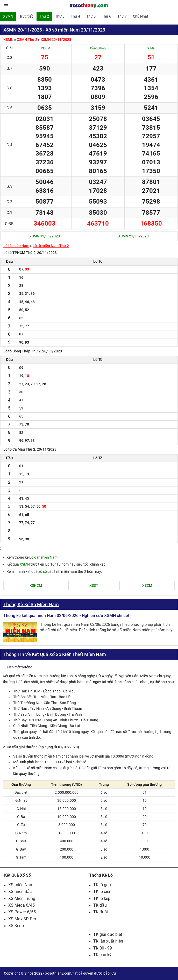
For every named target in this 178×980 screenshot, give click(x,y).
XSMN (8, 16)
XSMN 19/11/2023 (45, 236)
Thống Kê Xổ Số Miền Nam (31, 604)
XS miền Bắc (20, 892)
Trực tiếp (26, 16)
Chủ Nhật (141, 16)
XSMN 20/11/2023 (56, 40)
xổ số (43, 572)
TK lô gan (102, 885)
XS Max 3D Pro (22, 919)
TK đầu (100, 905)
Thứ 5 (91, 16)
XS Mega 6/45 (22, 905)
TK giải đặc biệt (108, 934)
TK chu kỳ (102, 955)
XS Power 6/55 (22, 912)
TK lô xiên (102, 892)
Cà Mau (151, 48)
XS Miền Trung (22, 898)
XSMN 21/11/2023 (133, 236)
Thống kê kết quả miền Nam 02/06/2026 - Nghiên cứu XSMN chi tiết (66, 616)
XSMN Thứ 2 (27, 40)
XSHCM (36, 585)
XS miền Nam (21, 885)
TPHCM (45, 48)
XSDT (94, 585)
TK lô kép (102, 898)
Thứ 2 (44, 16)
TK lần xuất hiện (108, 941)
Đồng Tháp (98, 48)
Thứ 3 (60, 16)
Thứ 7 (122, 16)
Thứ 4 (75, 16)
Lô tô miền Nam (16, 246)
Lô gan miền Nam (43, 557)
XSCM (147, 585)
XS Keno (16, 926)
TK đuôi (101, 912)
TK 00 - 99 (103, 948)
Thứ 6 (106, 16)
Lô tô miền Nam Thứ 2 (51, 246)
